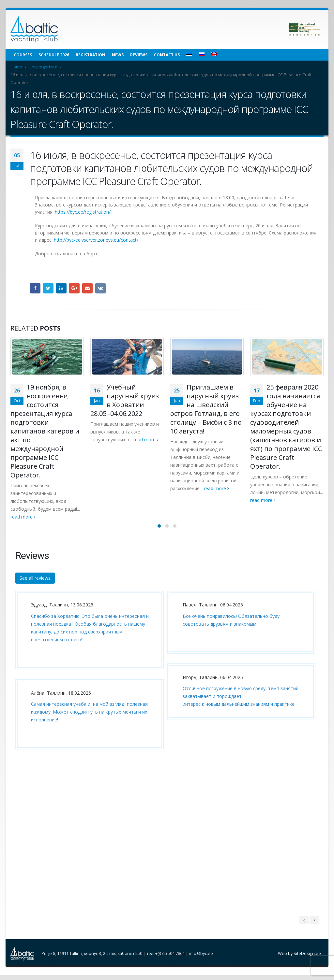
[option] (88, 680)
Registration (91, 55)
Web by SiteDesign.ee (299, 958)
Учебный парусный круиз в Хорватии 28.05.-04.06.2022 (125, 400)
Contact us (167, 55)
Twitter (48, 288)
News (118, 55)
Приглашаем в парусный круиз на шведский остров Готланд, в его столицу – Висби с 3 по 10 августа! (206, 409)
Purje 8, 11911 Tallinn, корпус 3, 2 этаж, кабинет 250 (92, 958)
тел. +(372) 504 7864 (166, 958)
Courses (23, 55)
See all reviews (35, 582)
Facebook (35, 288)
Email (87, 288)
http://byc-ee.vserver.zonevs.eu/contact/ (96, 240)
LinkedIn (61, 288)
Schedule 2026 (54, 55)
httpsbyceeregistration (83, 212)
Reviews (139, 55)
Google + (74, 288)
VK (100, 288)
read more (23, 517)
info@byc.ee (201, 958)
